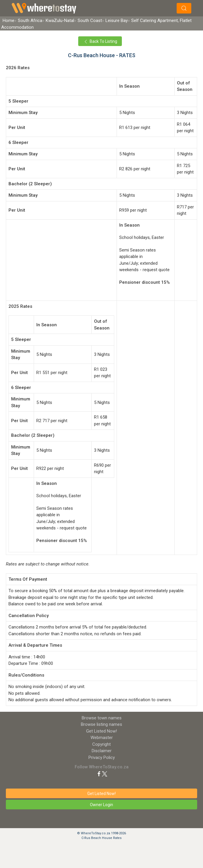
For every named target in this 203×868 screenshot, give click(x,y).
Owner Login (101, 805)
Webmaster (102, 738)
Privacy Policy (102, 757)
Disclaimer (102, 751)
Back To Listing (100, 42)
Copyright (101, 744)
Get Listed (101, 731)
